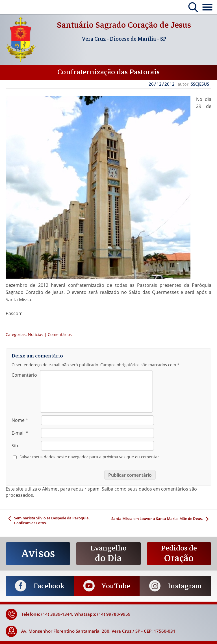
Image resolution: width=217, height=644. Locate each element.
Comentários (60, 334)
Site (16, 446)
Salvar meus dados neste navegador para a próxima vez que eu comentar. (90, 457)
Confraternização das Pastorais (108, 72)
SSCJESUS (200, 84)
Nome (20, 420)
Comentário (24, 375)
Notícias (36, 334)
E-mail (20, 433)
